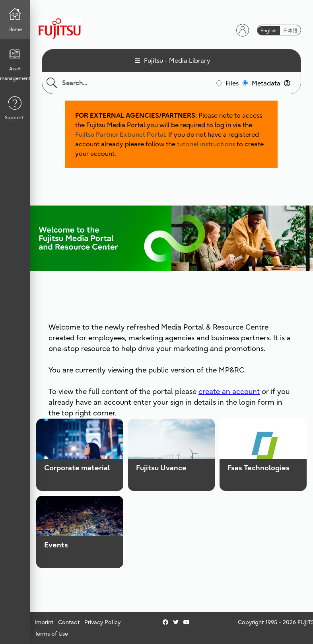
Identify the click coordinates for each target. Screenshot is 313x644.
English (268, 30)
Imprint (44, 622)
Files (232, 83)
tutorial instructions (206, 144)
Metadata (271, 83)
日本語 (290, 30)
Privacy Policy (102, 622)
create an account (229, 391)
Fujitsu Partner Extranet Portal (120, 134)
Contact (69, 622)
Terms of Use (51, 634)
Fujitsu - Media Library (177, 60)
